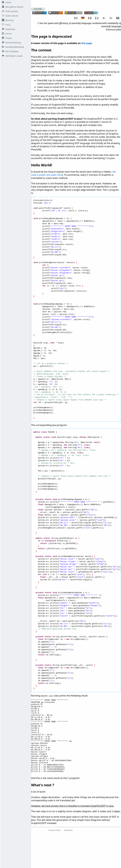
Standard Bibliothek (12, 47)
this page (87, 43)
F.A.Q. (6, 25)
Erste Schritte (9, 11)
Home (6, 2)
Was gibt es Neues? (12, 7)
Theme (6, 38)
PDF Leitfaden (10, 51)
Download (8, 29)
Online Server (9, 16)
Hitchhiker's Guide (12, 56)
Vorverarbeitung (11, 43)
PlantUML (38, 9)
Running (7, 20)
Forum (6, 34)
